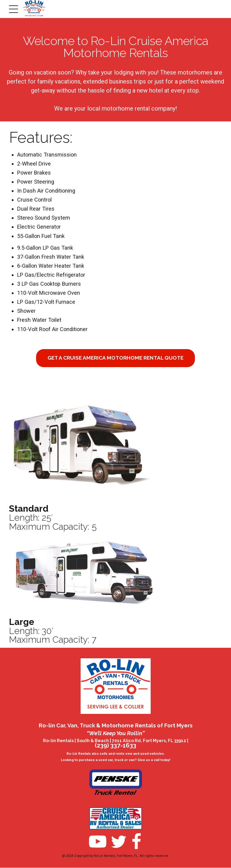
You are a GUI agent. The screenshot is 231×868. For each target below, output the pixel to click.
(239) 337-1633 (115, 746)
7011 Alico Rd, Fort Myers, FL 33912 (149, 741)
